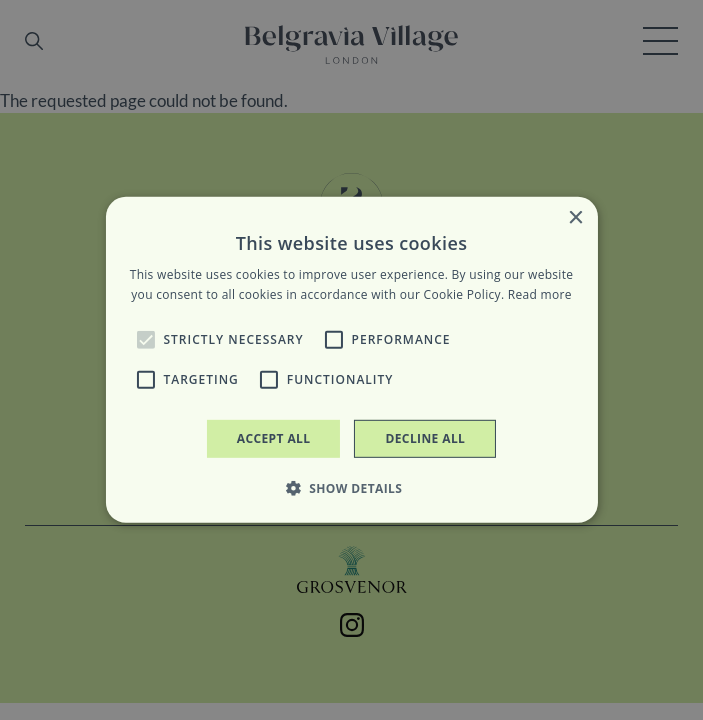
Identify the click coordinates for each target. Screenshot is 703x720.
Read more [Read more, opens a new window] (540, 294)
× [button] (575, 218)
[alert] (351, 360)
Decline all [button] (425, 438)
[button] (145, 340)
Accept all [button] (274, 438)
